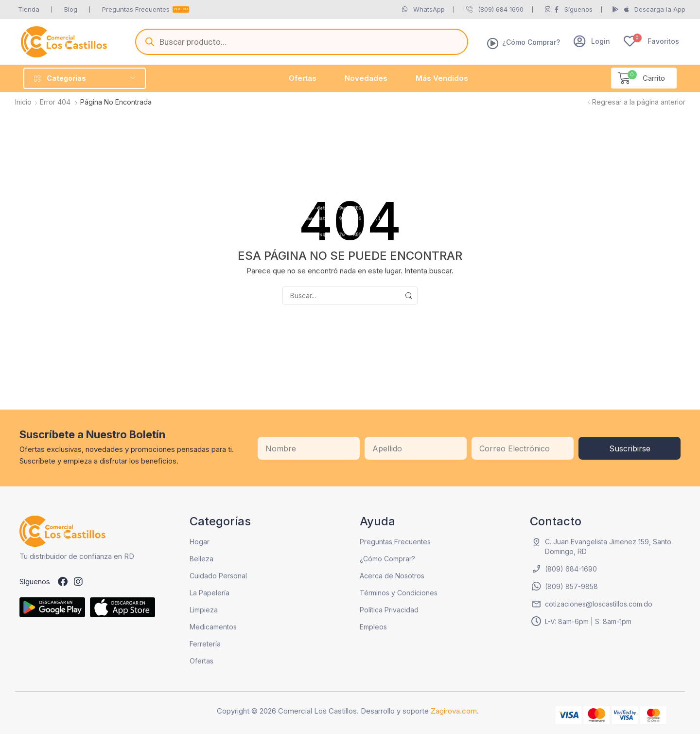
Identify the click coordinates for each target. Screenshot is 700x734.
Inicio (23, 102)
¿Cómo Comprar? (531, 42)
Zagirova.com (454, 711)
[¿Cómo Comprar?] (493, 43)
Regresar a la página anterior (639, 102)
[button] (592, 41)
